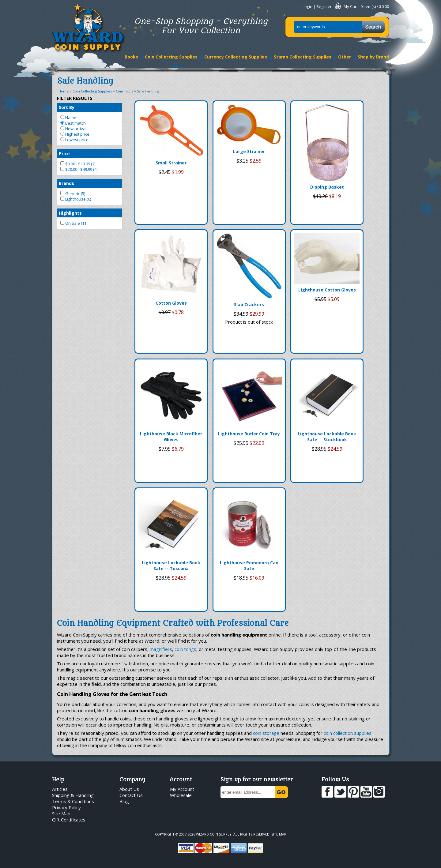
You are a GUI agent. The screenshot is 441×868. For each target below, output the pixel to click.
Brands (66, 183)
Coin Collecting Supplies (171, 57)
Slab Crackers (249, 304)
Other (345, 57)
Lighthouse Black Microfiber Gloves (171, 437)
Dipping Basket (327, 187)
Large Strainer (249, 151)
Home (64, 91)
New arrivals (74, 129)
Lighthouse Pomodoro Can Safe (249, 566)
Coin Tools (124, 91)
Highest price (75, 134)
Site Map (61, 814)
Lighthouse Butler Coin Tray (249, 434)
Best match (73, 123)
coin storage (266, 733)
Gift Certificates (69, 820)
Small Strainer (171, 163)
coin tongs (185, 649)
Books (131, 57)
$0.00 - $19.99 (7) (78, 164)
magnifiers (161, 649)
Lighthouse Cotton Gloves (327, 290)
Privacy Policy (66, 807)
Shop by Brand (373, 57)
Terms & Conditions (73, 801)
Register (324, 6)
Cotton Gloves (171, 303)
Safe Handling (148, 91)
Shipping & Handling (73, 795)
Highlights (70, 213)
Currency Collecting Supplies (236, 57)
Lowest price (74, 140)
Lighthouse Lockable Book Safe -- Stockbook (327, 437)
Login (307, 6)
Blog (124, 801)
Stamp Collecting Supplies (303, 57)
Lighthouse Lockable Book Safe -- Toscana (171, 566)
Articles (60, 789)
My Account (182, 789)
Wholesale (181, 795)
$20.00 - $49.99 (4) (79, 169)
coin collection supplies (348, 733)
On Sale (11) (74, 223)
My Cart (351, 6)
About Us (129, 789)
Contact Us (131, 795)
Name (68, 118)
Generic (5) (73, 194)
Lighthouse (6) (76, 199)
